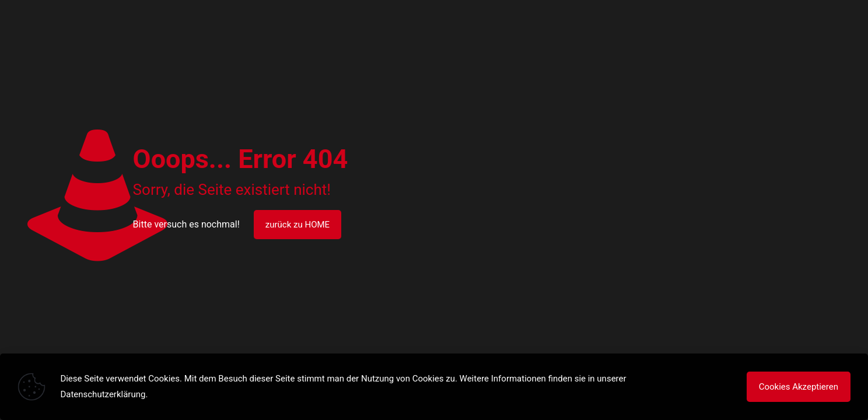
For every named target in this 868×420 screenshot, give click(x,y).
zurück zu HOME (297, 225)
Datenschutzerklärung (103, 394)
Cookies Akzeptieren (799, 387)
